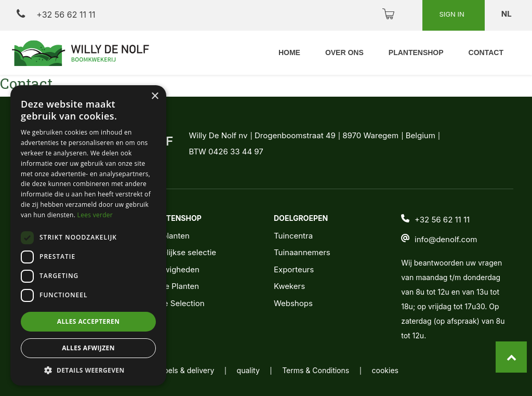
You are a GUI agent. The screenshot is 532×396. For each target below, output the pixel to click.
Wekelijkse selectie (181, 252)
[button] (88, 370)
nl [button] (507, 14)
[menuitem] (289, 53)
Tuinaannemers (302, 252)
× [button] (155, 96)
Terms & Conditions (316, 370)
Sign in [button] (453, 14)
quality (248, 370)
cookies (385, 370)
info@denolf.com (446, 239)
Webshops (293, 303)
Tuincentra (293, 236)
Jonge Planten (173, 286)
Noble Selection (176, 303)
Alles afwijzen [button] (88, 348)
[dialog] (88, 235)
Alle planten (168, 236)
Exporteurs (294, 269)
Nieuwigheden (173, 269)
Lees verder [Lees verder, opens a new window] (95, 215)
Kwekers (289, 286)
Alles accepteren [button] (89, 321)
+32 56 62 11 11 (56, 14)
